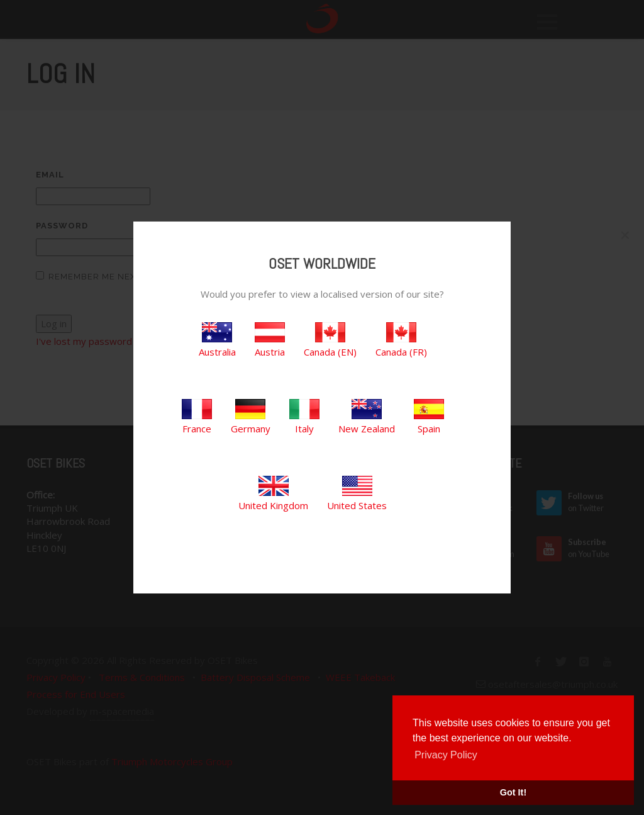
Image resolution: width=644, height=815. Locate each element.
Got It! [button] (513, 792)
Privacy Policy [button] (446, 755)
